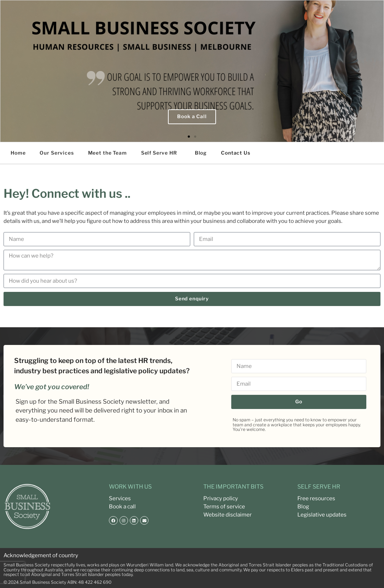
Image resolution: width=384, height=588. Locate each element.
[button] (189, 137)
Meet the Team (107, 153)
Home (18, 153)
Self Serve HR (159, 153)
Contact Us (236, 153)
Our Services (57, 153)
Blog (201, 153)
